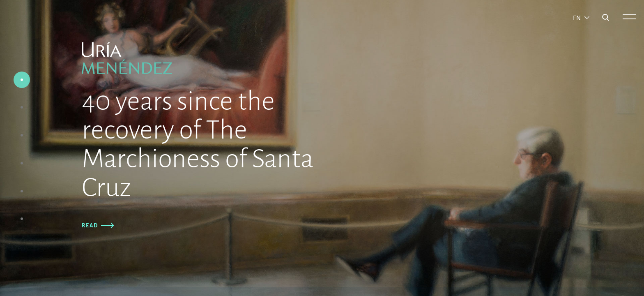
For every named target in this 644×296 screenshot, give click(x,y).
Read (95, 226)
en (577, 18)
